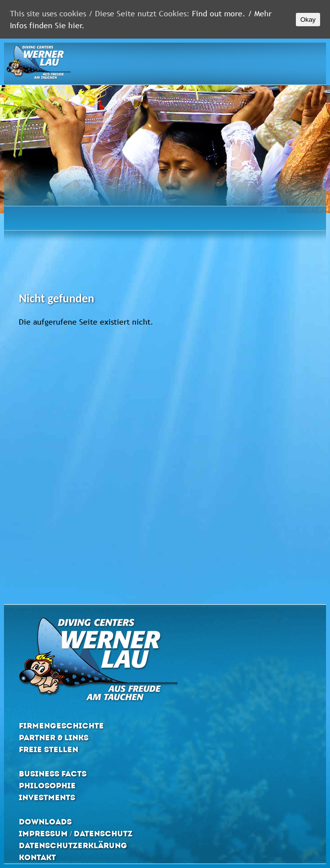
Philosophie (47, 786)
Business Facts (53, 774)
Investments (47, 797)
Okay (308, 20)
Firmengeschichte (61, 726)
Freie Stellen (48, 749)
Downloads (45, 822)
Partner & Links (54, 738)
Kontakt (37, 857)
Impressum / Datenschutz (76, 834)
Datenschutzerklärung (73, 845)
